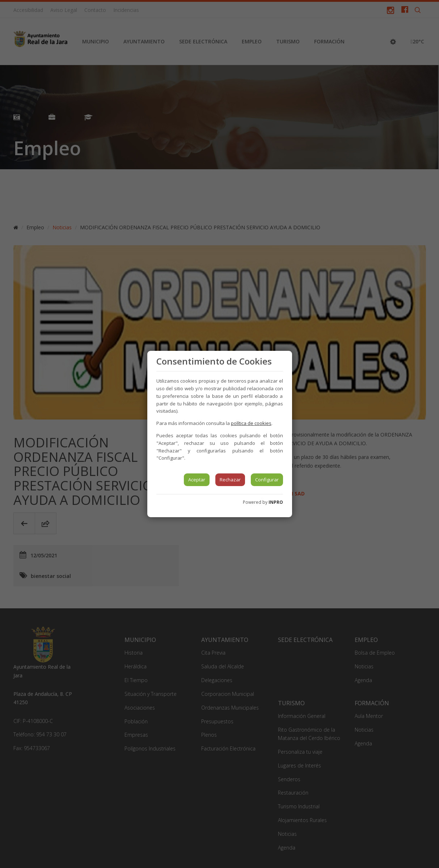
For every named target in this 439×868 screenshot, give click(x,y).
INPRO (276, 502)
